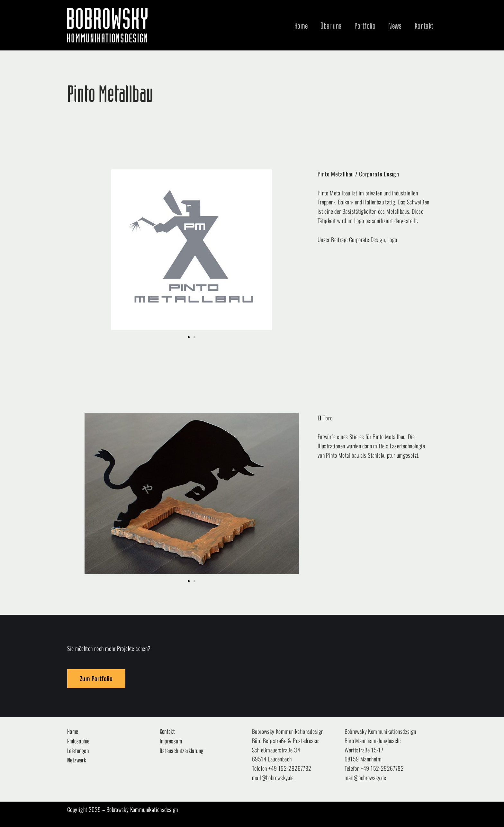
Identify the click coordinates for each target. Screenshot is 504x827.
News (395, 26)
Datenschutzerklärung (182, 751)
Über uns (331, 26)
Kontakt (424, 26)
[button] (189, 337)
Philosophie (78, 741)
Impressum (171, 741)
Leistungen (78, 751)
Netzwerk (77, 760)
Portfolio (365, 26)
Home (301, 26)
